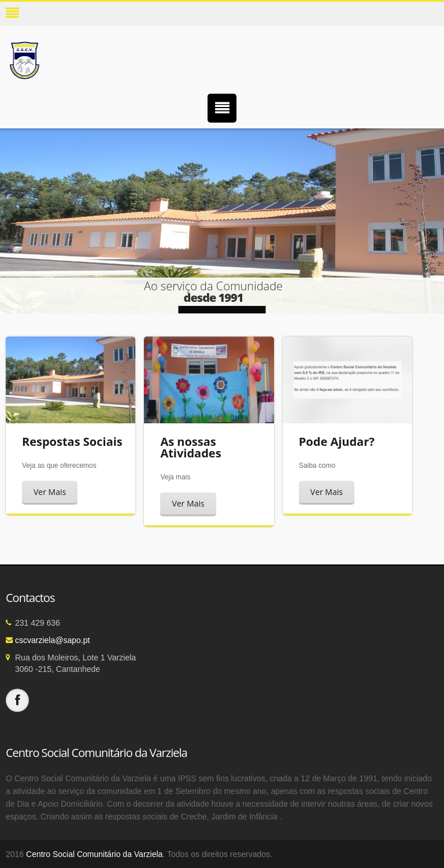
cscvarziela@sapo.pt (52, 640)
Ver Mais (50, 492)
